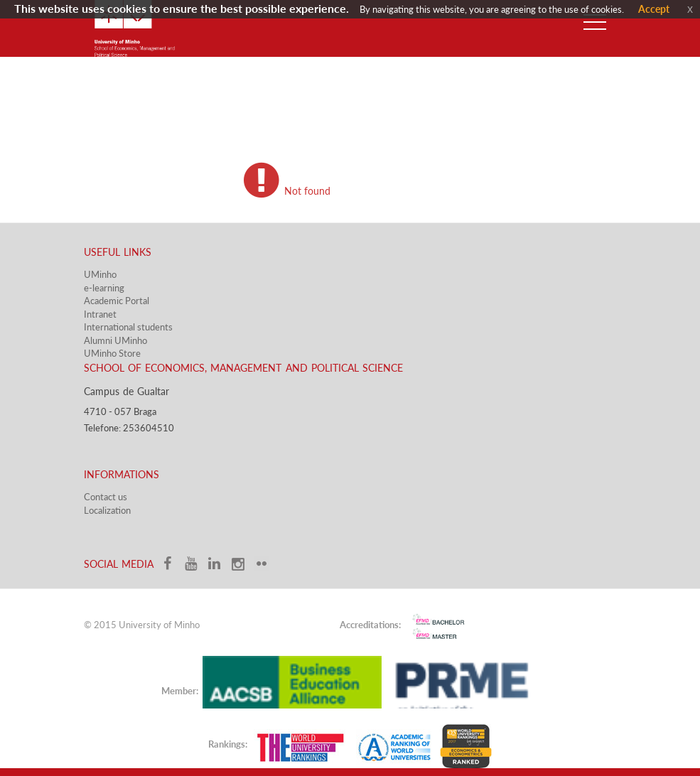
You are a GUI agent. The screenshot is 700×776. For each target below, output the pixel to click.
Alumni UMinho (115, 340)
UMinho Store (112, 353)
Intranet (100, 314)
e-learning (104, 288)
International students (128, 327)
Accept (654, 9)
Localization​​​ (107, 510)
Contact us (106, 497)
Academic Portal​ (117, 301)
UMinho (100, 274)
